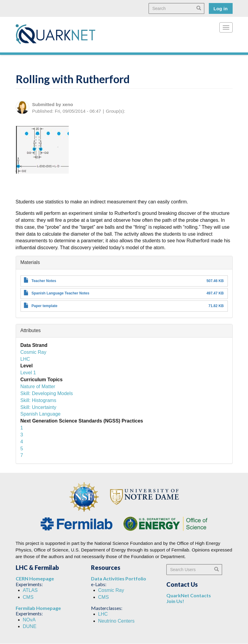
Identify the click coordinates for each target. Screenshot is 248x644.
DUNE (30, 626)
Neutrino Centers (116, 621)
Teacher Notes (44, 281)
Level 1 (28, 373)
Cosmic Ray (33, 352)
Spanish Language (41, 414)
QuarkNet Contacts (189, 595)
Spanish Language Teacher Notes (61, 293)
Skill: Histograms (38, 400)
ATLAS (30, 590)
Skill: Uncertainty (38, 407)
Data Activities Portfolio (119, 578)
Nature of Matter (38, 386)
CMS (28, 597)
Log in (221, 9)
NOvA (29, 620)
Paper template (45, 306)
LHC (25, 359)
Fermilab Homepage (38, 608)
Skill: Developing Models (47, 393)
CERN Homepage (35, 578)
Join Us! (175, 601)
